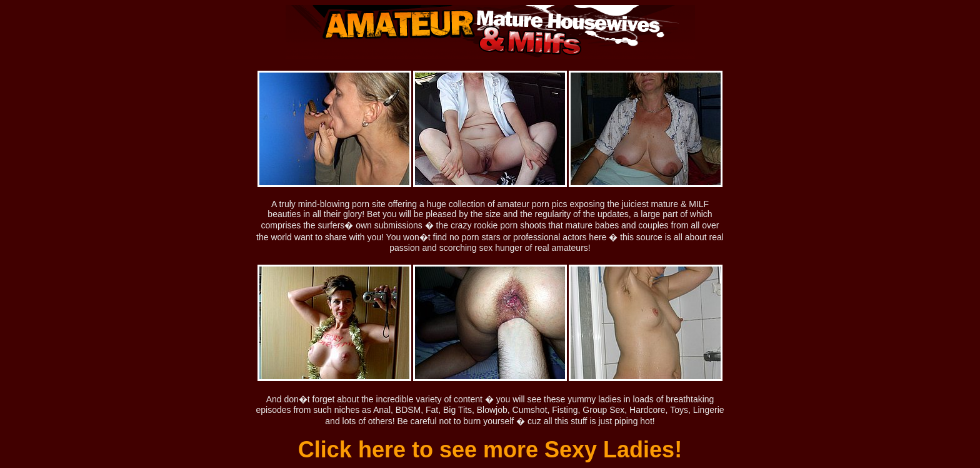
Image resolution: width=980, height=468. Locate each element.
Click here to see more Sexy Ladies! (490, 450)
